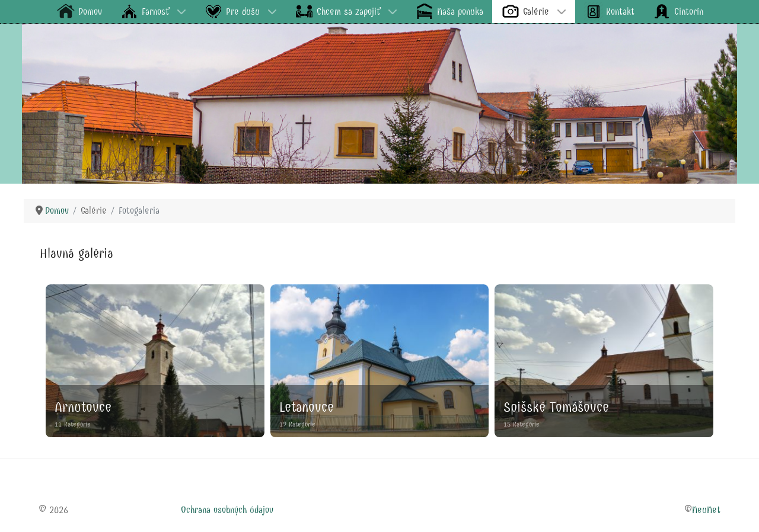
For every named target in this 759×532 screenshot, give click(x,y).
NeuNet (706, 510)
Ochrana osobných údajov (227, 510)
